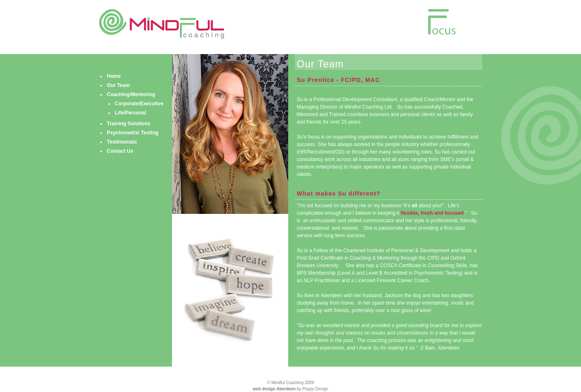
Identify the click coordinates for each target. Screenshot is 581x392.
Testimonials (122, 142)
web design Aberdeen (274, 389)
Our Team (118, 85)
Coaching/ (131, 94)
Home (114, 76)
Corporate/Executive (139, 104)
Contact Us (120, 151)
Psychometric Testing (133, 133)
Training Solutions (129, 124)
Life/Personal (131, 113)
